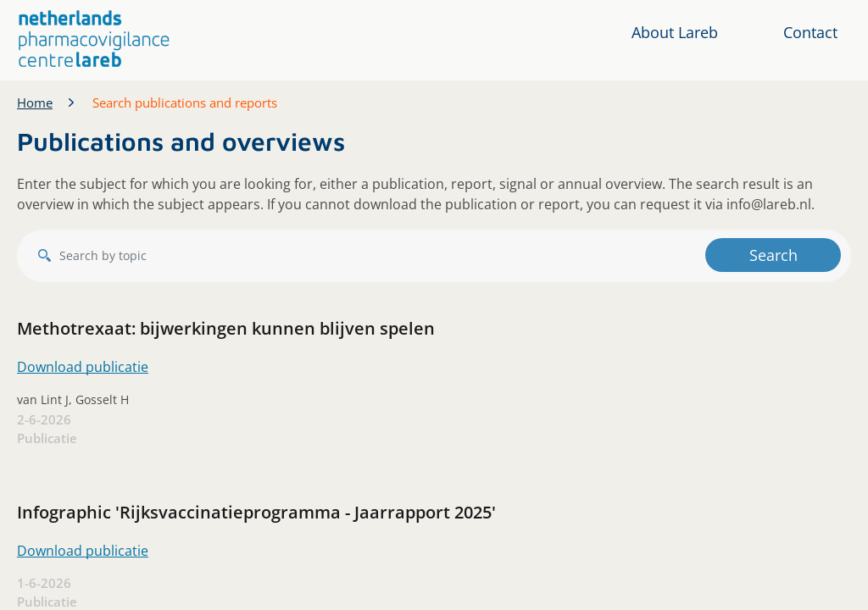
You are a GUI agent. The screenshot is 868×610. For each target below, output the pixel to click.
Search (773, 255)
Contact (810, 32)
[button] (95, 39)
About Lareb (675, 32)
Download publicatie (83, 367)
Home (35, 103)
